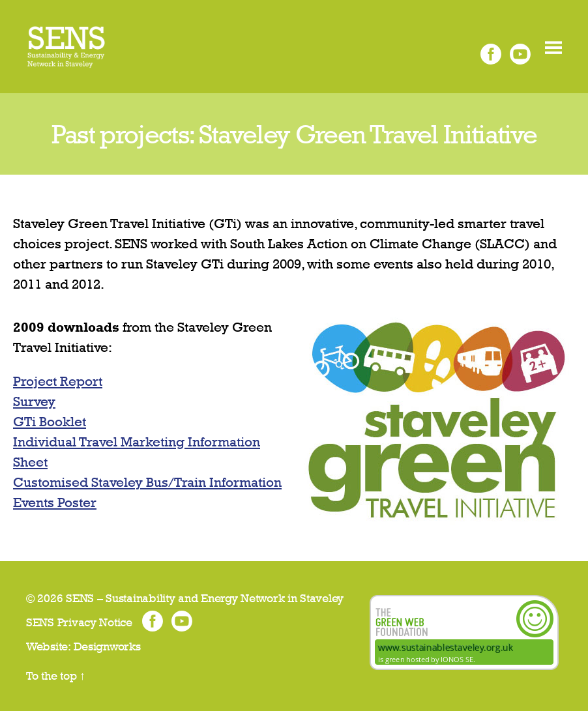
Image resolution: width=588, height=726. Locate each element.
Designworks (107, 661)
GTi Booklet (50, 436)
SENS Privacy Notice (79, 637)
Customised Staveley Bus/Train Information (147, 497)
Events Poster (55, 517)
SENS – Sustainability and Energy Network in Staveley (205, 613)
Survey (34, 416)
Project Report (58, 396)
